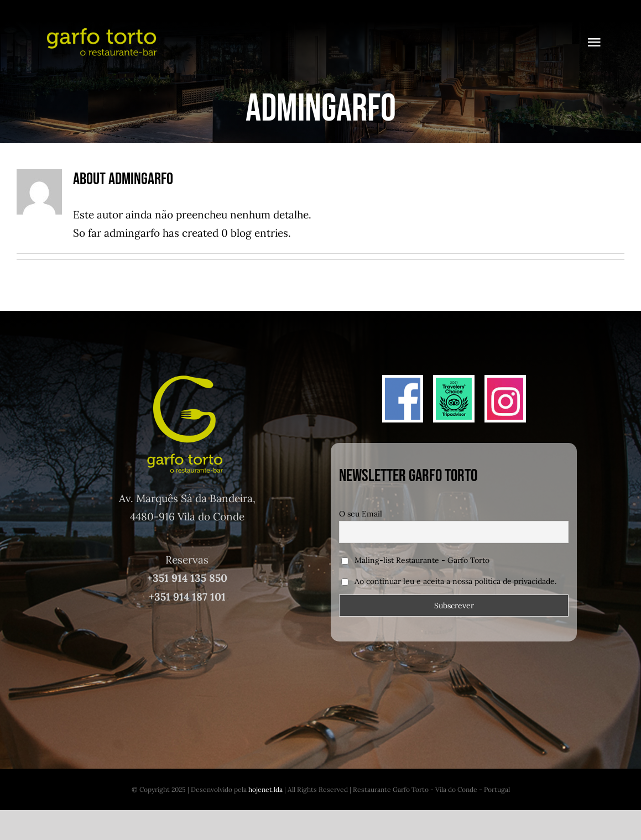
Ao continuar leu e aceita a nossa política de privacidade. (455, 581)
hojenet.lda (265, 789)
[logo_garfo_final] (101, 27)
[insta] (505, 383)
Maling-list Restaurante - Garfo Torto (415, 560)
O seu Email (361, 514)
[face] (403, 383)
